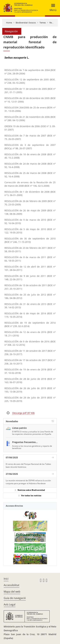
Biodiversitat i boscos (26, 23)
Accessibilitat (12, 585)
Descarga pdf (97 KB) (23, 413)
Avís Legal (10, 604)
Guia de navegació (15, 598)
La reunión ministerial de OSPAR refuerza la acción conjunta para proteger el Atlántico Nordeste (28, 482)
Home (9, 23)
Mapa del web (12, 592)
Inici (6, 579)
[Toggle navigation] (52, 8)
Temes (43, 23)
